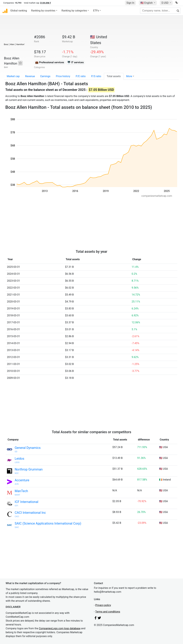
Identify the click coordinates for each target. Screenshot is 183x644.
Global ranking (19, 11)
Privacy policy (103, 605)
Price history (63, 76)
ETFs (96, 11)
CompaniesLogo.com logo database (60, 628)
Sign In (130, 3)
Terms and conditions (108, 612)
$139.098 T (46, 3)
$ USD (165, 3)
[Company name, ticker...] (160, 11)
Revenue (30, 76)
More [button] (129, 76)
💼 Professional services (50, 62)
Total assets (114, 76)
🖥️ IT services (76, 62)
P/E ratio (81, 76)
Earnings (45, 76)
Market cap (13, 76)
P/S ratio (96, 76)
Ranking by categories (74, 11)
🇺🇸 (147, 3)
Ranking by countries (43, 11)
